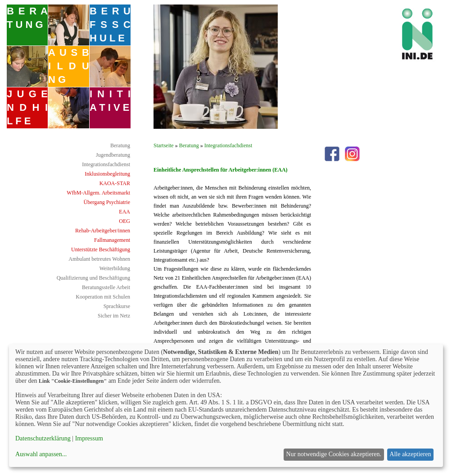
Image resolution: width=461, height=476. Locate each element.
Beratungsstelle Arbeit (106, 287)
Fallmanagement (112, 240)
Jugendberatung (113, 155)
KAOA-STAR (115, 183)
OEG (124, 221)
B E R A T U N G (27, 18)
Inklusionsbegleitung (107, 174)
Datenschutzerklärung (43, 438)
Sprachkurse (117, 306)
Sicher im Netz (114, 316)
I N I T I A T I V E (110, 101)
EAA (124, 212)
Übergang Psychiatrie (107, 202)
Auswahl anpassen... (41, 454)
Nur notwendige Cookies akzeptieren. (334, 454)
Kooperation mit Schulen (103, 297)
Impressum (89, 438)
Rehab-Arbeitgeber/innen (103, 231)
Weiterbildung (115, 268)
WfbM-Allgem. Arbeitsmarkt (98, 193)
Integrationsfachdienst (106, 164)
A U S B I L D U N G (69, 66)
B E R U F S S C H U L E (110, 25)
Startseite (164, 145)
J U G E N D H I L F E (27, 107)
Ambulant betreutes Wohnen (99, 259)
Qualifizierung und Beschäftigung (93, 278)
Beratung (120, 145)
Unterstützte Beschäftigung (101, 249)
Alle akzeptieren (410, 454)
